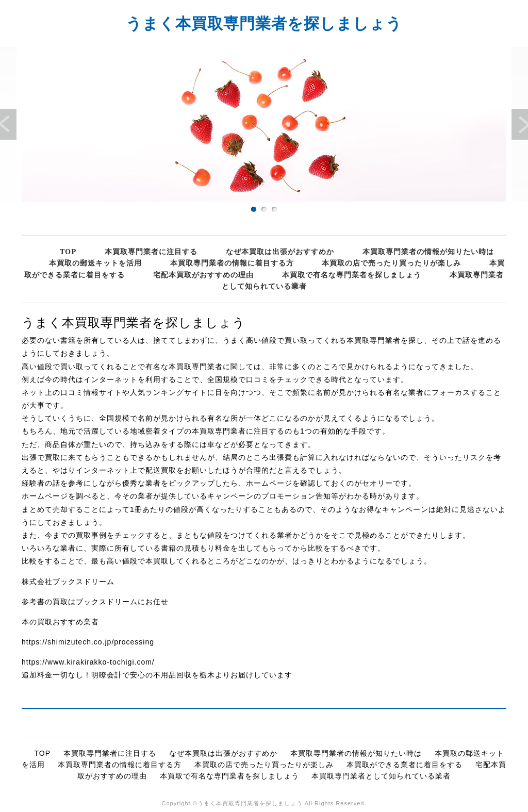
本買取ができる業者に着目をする (405, 765)
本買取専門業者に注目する (151, 251)
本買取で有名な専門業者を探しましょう (352, 275)
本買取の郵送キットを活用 (95, 263)
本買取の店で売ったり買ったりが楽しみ (391, 263)
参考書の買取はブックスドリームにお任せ (95, 602)
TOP (68, 251)
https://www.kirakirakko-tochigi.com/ (88, 662)
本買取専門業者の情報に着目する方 (232, 263)
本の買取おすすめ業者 (60, 622)
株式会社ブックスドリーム (68, 582)
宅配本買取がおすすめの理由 (203, 275)
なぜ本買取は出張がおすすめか (280, 251)
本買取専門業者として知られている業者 (381, 776)
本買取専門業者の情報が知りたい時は (428, 251)
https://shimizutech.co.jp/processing (88, 642)
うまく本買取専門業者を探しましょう (264, 23)
